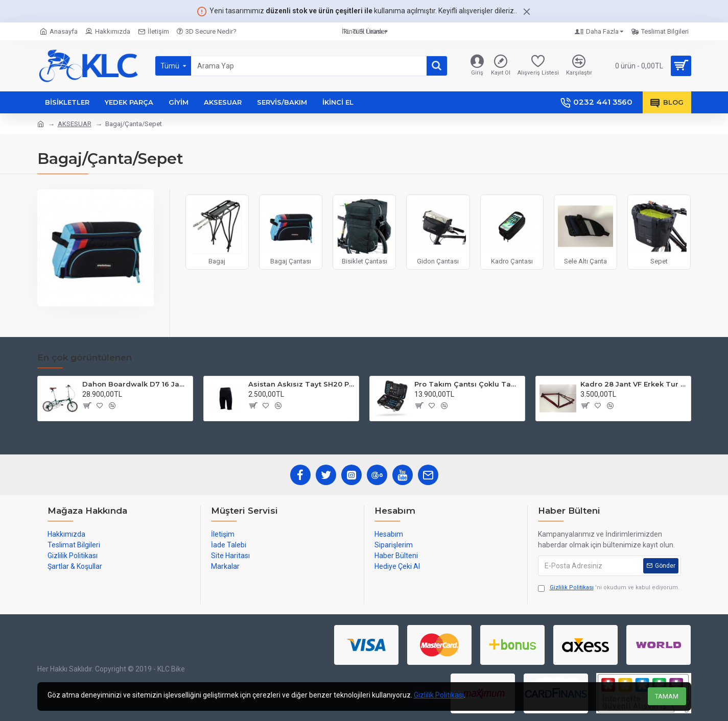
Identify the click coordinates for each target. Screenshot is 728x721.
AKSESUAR (75, 124)
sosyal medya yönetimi (272, 669)
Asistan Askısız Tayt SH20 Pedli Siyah (302, 384)
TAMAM (667, 696)
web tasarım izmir (203, 669)
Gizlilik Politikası (439, 695)
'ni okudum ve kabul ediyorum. (609, 588)
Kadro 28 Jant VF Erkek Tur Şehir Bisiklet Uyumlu (634, 384)
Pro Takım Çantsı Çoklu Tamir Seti (468, 384)
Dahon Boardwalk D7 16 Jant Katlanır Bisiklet (136, 384)
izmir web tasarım (236, 669)
